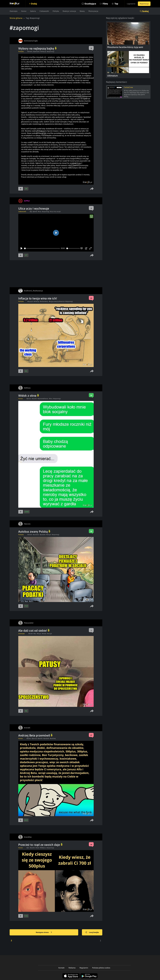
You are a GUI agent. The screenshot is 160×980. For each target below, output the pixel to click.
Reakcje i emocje (69, 11)
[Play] (21, 248)
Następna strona (44, 932)
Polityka (56, 11)
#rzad (37, 848)
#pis (28, 848)
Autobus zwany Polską (34, 532)
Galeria (33, 11)
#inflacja (43, 51)
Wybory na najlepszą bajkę (37, 48)
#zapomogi (51, 51)
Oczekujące (90, 4)
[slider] (42, 248)
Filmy (105, 4)
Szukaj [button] (145, 11)
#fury (51, 399)
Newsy (82, 11)
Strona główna (16, 18)
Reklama (72, 968)
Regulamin (84, 968)
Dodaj (34, 4)
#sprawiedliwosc (43, 399)
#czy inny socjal (55, 212)
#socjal (49, 535)
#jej (31, 212)
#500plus (43, 848)
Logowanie (131, 4)
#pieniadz (36, 51)
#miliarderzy (44, 301)
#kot (35, 634)
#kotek (31, 634)
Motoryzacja (93, 11)
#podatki (43, 535)
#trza (40, 212)
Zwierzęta (14, 11)
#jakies (35, 212)
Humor (24, 11)
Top (116, 4)
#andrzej (53, 738)
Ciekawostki (44, 11)
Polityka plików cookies (101, 968)
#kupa (39, 634)
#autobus (36, 535)
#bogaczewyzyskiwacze (57, 301)
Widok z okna (29, 396)
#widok (30, 535)
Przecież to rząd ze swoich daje (40, 845)
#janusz (34, 738)
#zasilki (34, 399)
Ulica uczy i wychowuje (34, 209)
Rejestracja (144, 4)
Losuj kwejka (92, 932)
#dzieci (29, 738)
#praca (29, 399)
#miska (44, 634)
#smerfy (30, 51)
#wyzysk (30, 301)
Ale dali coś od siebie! (34, 631)
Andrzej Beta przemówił (35, 735)
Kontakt (61, 968)
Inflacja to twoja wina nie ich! (38, 298)
